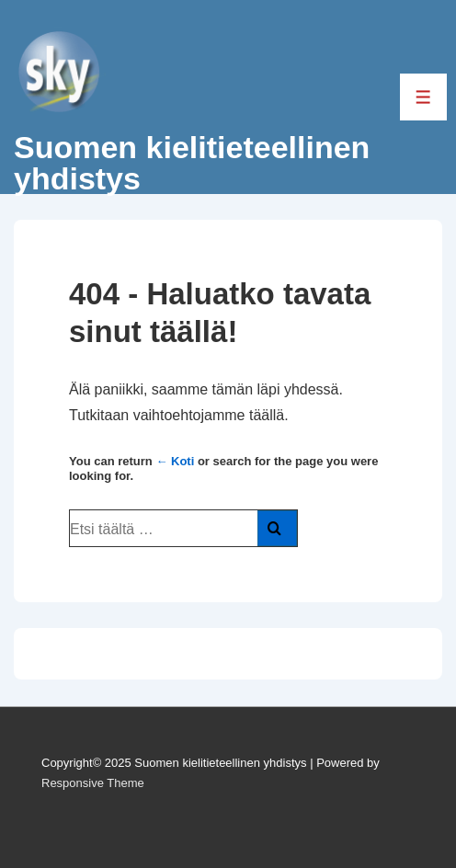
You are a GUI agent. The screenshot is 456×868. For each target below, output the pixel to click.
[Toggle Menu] (423, 97)
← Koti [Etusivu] (175, 461)
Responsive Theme (93, 783)
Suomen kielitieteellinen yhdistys (192, 163)
